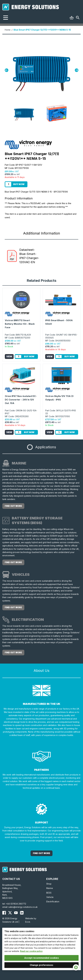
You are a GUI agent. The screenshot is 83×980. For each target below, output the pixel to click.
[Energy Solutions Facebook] (4, 913)
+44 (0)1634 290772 (16, 904)
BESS (49, 893)
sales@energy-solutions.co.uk (23, 907)
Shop (49, 884)
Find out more (13, 506)
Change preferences (41, 965)
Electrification (53, 902)
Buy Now (19, 184)
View (9, 356)
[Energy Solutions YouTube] (16, 913)
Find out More (41, 853)
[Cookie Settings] (76, 967)
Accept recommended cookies (42, 958)
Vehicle (50, 897)
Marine (50, 888)
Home (8, 30)
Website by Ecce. (31, 920)
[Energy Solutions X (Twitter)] (10, 913)
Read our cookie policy (31, 951)
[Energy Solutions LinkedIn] (22, 913)
